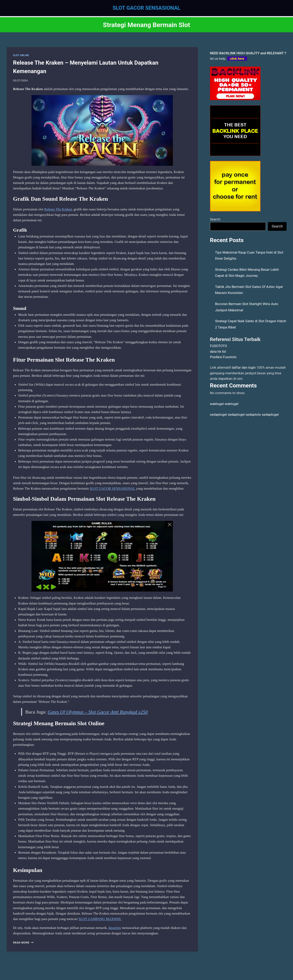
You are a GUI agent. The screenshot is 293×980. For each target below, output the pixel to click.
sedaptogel (218, 414)
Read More (23, 942)
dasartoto (115, 928)
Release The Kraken (58, 209)
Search (215, 219)
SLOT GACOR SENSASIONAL (112, 488)
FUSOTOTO (219, 346)
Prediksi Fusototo (223, 357)
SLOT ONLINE (21, 55)
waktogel (217, 404)
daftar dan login (244, 367)
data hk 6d (218, 351)
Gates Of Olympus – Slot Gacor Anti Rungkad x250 (98, 712)
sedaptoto (253, 414)
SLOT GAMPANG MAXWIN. (100, 919)
